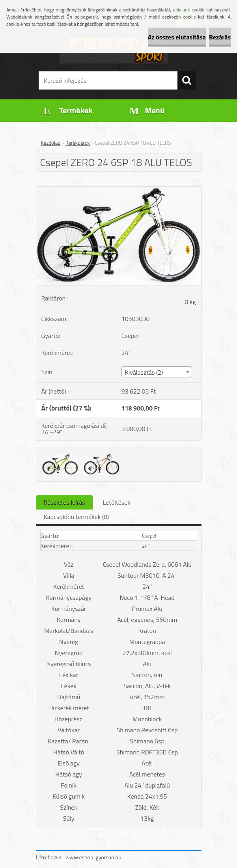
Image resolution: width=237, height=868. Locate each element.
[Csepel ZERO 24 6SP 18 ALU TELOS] (119, 190)
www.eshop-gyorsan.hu (93, 857)
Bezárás (220, 37)
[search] (187, 80)
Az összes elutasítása (177, 37)
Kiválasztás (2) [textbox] (144, 372)
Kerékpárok (78, 143)
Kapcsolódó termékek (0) (77, 517)
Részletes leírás (64, 502)
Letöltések (117, 502)
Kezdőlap (51, 143)
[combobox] (157, 372)
